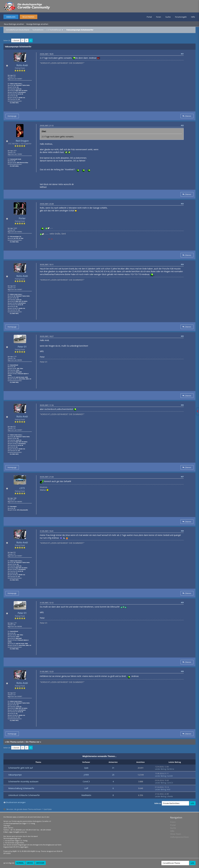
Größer (40, 863)
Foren (159, 17)
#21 (182, 54)
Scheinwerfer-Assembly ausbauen (23, 782)
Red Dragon (22, 141)
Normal (20, 863)
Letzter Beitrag (161, 769)
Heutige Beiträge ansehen (37, 24)
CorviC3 (86, 782)
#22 (182, 125)
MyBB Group (36, 851)
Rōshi (59, 851)
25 (113, 775)
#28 (182, 531)
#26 (182, 405)
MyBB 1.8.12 (17, 851)
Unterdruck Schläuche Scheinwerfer (24, 795)
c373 (22, 488)
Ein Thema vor (33, 742)
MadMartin (86, 795)
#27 (182, 477)
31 (113, 768)
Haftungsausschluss (179, 837)
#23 (182, 204)
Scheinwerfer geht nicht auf (21, 768)
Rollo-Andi (22, 65)
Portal (149, 17)
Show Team (176, 834)
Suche (168, 17)
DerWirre (171, 769)
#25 (182, 336)
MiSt (169, 790)
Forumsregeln (181, 17)
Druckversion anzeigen (16, 802)
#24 (182, 264)
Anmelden (11, 17)
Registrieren (28, 17)
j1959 (86, 775)
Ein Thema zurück (15, 742)
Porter (22, 218)
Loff (86, 788)
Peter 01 (22, 347)
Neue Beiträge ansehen (14, 24)
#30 (182, 671)
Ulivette (170, 796)
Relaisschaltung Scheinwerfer (21, 788)
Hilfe (193, 17)
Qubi (86, 768)
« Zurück (16, 40)
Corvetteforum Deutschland (18, 30)
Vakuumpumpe (15, 775)
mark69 (170, 776)
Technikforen (38, 30)
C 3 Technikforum (54, 30)
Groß (30, 863)
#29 (182, 602)
